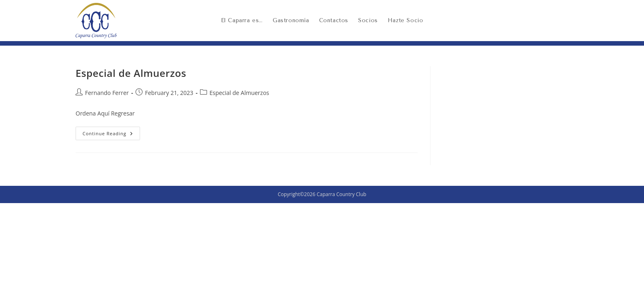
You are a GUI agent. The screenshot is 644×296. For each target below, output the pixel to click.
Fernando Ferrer (107, 93)
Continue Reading (111, 132)
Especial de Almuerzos (131, 73)
